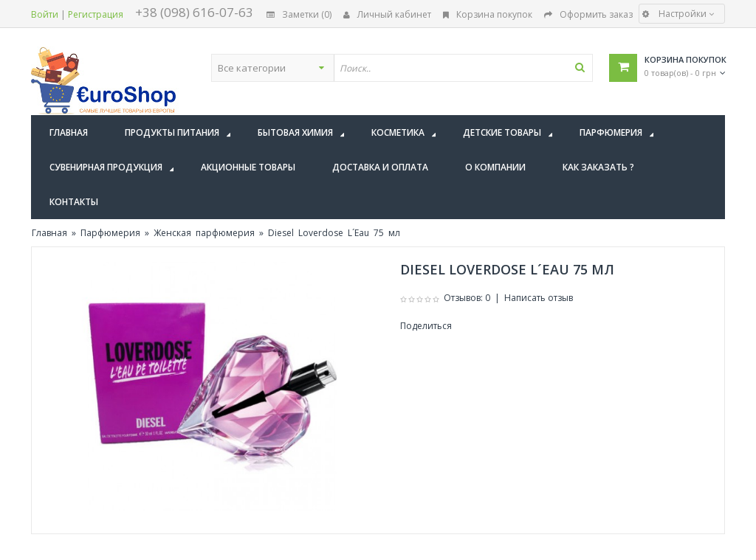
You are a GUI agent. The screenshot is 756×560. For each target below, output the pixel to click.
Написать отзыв (539, 298)
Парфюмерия (110, 233)
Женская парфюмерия (204, 233)
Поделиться (426, 326)
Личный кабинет (387, 14)
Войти (45, 14)
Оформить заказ (588, 14)
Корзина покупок (488, 14)
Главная (49, 233)
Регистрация (96, 14)
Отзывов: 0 (467, 298)
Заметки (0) (299, 14)
